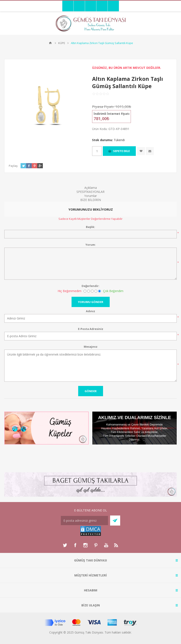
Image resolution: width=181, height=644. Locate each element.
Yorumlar (90, 196)
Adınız (90, 311)
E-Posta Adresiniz (91, 329)
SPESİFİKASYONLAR (90, 192)
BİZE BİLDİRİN (91, 200)
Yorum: (91, 245)
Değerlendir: (90, 286)
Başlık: (90, 227)
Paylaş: (13, 166)
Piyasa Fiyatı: (103, 107)
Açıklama (91, 188)
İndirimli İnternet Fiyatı (111, 114)
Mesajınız (91, 347)
